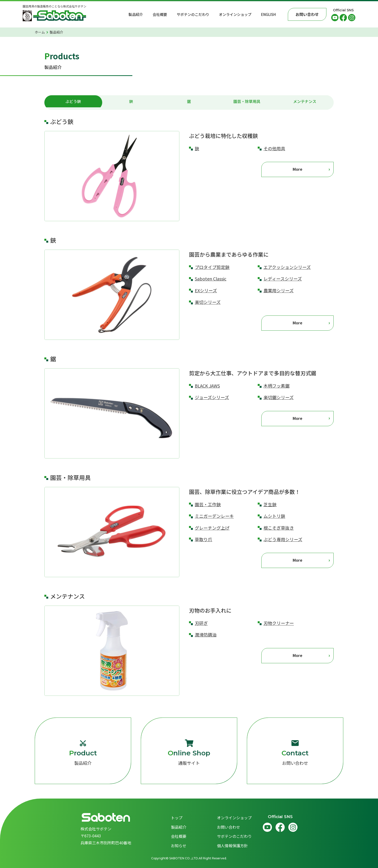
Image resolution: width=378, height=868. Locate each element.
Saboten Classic (211, 279)
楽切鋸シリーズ (279, 397)
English (268, 14)
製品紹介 (136, 14)
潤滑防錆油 (206, 635)
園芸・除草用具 (247, 102)
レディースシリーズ (283, 279)
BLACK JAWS (207, 386)
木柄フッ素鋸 (277, 386)
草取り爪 (203, 539)
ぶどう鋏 (73, 102)
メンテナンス (305, 102)
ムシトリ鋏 (274, 516)
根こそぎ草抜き (279, 528)
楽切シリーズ (208, 302)
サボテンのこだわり (193, 14)
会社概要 (160, 14)
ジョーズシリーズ (212, 397)
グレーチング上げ (212, 528)
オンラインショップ (235, 14)
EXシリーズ (206, 290)
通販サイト (189, 753)
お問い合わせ (295, 753)
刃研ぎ (201, 623)
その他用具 (274, 148)
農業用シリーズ (279, 290)
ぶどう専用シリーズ (283, 539)
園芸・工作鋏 (208, 504)
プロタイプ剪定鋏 (212, 267)
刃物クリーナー (279, 623)
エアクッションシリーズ (287, 267)
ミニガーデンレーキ (214, 516)
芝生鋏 (270, 504)
